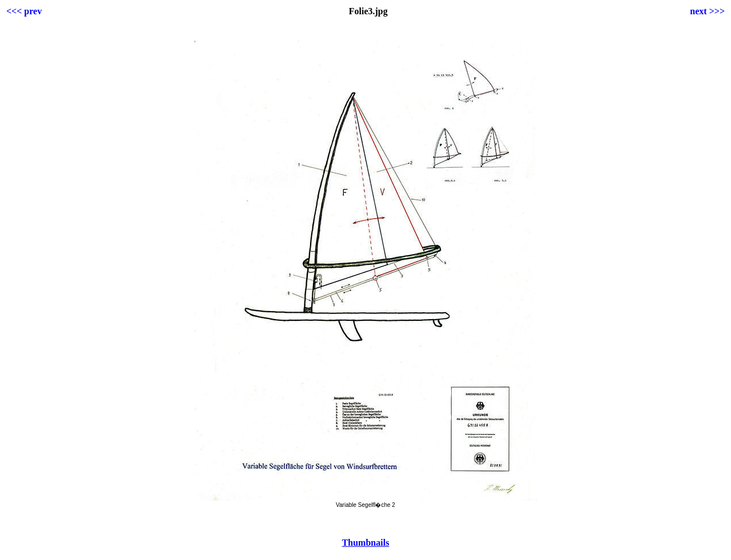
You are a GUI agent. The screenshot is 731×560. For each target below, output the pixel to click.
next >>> (707, 11)
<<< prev (24, 11)
